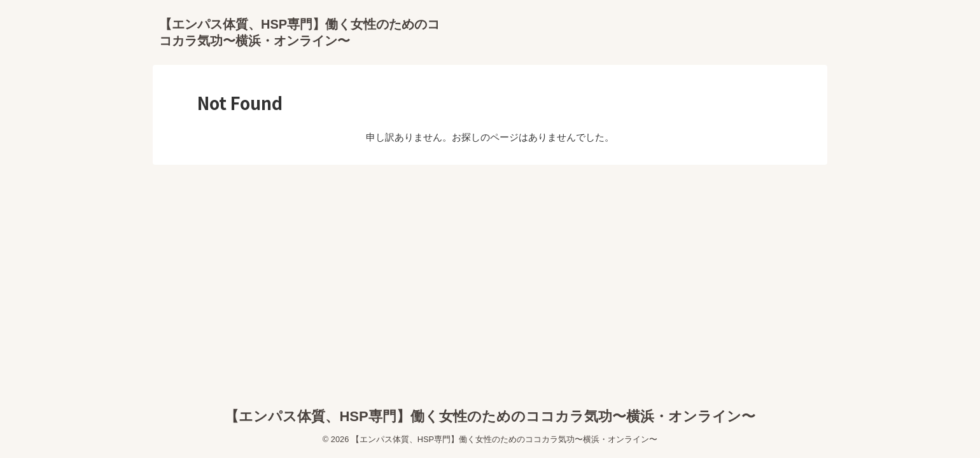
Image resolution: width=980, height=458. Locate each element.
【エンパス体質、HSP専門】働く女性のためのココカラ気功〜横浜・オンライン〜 (490, 416)
